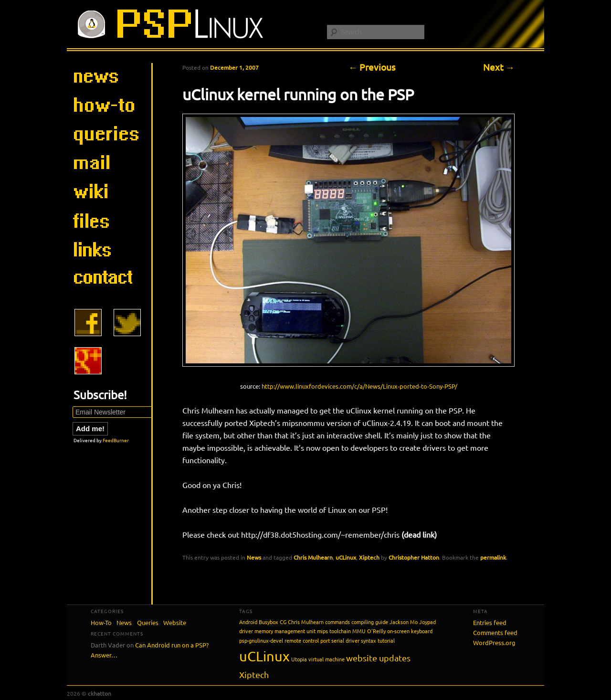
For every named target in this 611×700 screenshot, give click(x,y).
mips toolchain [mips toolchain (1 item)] (334, 631)
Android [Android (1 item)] (248, 622)
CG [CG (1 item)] (283, 622)
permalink (493, 557)
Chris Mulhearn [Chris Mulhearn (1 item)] (306, 622)
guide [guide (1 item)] (382, 622)
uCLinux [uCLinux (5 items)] (264, 656)
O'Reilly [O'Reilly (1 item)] (376, 631)
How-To (101, 622)
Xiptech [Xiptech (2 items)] (254, 674)
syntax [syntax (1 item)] (369, 640)
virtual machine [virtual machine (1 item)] (327, 659)
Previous (372, 67)
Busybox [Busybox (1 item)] (269, 622)
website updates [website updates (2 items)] (378, 658)
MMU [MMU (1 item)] (359, 631)
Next (499, 67)
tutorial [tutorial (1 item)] (386, 640)
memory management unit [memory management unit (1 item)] (285, 631)
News (254, 557)
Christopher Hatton (414, 557)
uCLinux (346, 557)
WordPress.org (494, 642)
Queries (148, 622)
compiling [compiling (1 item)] (363, 622)
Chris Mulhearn (313, 557)
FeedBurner (116, 440)
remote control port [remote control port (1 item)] (307, 640)
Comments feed (495, 632)
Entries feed (490, 622)
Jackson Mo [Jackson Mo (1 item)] (404, 622)
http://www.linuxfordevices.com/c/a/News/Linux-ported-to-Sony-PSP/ (359, 386)
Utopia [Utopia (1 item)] (299, 659)
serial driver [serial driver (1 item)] (345, 640)
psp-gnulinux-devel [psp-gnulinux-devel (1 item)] (261, 640)
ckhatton (100, 693)
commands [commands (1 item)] (337, 622)
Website (175, 622)
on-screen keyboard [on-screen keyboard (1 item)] (410, 631)
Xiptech (369, 557)
